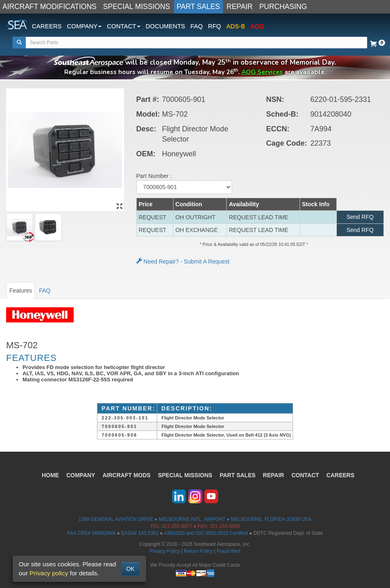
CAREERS (47, 26)
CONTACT (305, 475)
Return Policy (198, 551)
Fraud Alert (228, 551)
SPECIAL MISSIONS (137, 7)
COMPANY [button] (85, 26)
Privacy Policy (165, 551)
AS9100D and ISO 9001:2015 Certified (206, 533)
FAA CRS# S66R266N (91, 533)
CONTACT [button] (123, 26)
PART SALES (198, 7)
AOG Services (262, 72)
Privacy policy (49, 573)
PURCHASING (283, 7)
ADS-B (236, 26)
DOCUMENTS (166, 26)
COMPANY (81, 475)
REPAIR (240, 7)
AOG (257, 26)
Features (21, 291)
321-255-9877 (177, 526)
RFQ (214, 26)
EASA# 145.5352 (140, 533)
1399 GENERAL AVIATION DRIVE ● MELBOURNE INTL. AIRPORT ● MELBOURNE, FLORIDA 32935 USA (195, 519)
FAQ (196, 26)
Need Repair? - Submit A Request (183, 261)
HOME (50, 475)
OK (131, 569)
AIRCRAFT (126, 475)
